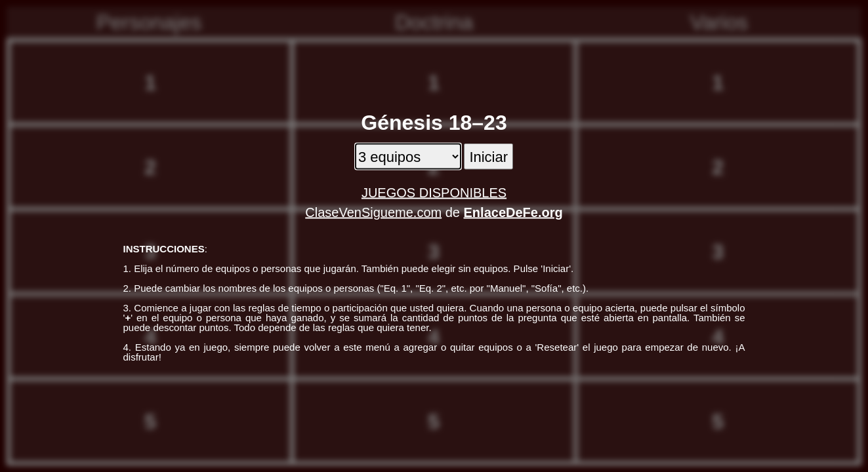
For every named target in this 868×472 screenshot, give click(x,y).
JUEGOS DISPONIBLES (434, 193)
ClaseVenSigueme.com (373, 212)
